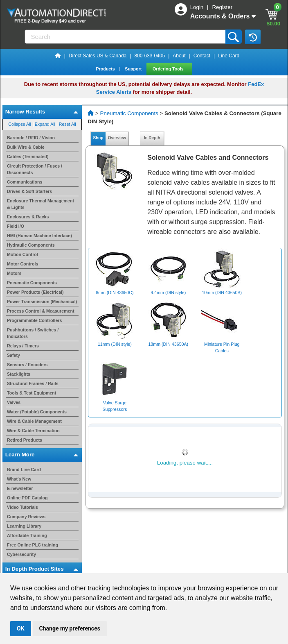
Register (222, 7)
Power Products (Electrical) (35, 292)
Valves (14, 402)
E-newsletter (20, 488)
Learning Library (24, 526)
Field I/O (16, 226)
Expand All (45, 124)
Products (106, 69)
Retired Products (25, 440)
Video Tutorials (22, 507)
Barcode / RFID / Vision (31, 138)
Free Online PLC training (33, 545)
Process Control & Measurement (41, 311)
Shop (98, 138)
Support (134, 69)
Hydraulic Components (31, 245)
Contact (202, 56)
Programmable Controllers (34, 320)
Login (198, 7)
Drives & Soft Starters (29, 191)
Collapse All (20, 124)
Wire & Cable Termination (33, 431)
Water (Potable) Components (37, 412)
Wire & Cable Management (34, 421)
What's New (19, 479)
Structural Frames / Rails (33, 383)
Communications (25, 182)
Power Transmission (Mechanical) (42, 302)
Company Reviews (26, 517)
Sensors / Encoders (27, 365)
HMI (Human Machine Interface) (39, 236)
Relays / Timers (23, 346)
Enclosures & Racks (28, 217)
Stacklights (19, 374)
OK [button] (21, 628)
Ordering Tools (169, 69)
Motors (14, 273)
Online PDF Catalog (27, 498)
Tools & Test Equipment (32, 393)
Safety (13, 355)
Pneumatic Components (32, 283)
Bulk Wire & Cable (26, 147)
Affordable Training (27, 535)
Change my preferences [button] (70, 628)
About (179, 56)
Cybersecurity (21, 554)
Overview (117, 138)
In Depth (152, 138)
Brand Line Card (24, 469)
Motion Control (22, 254)
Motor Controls (22, 264)
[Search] (126, 37)
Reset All (67, 124)
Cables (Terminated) (28, 156)
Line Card (229, 56)
